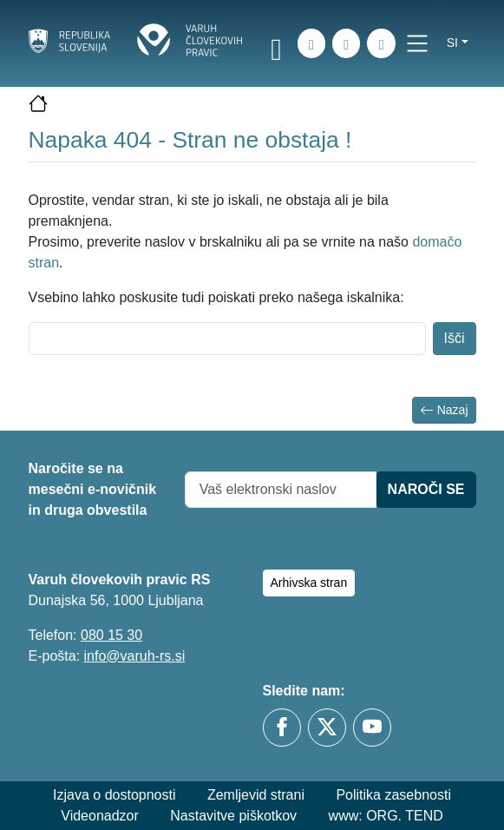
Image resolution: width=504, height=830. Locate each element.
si (452, 43)
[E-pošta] (381, 43)
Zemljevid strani (256, 795)
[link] (277, 46)
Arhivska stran (309, 583)
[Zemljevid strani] (346, 43)
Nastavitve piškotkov (233, 816)
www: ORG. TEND (386, 816)
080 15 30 (111, 635)
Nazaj (444, 410)
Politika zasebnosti (393, 795)
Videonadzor (100, 816)
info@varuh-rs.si (135, 656)
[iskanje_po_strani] (311, 43)
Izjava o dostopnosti (114, 795)
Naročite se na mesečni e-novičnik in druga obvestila (93, 489)
